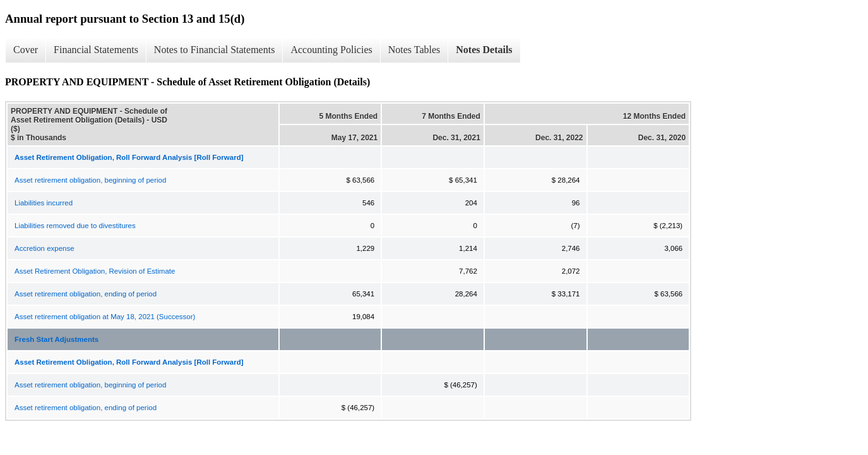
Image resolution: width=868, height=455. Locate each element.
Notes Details (484, 50)
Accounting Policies (331, 50)
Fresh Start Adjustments (56, 339)
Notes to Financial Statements (215, 50)
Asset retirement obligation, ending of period (86, 294)
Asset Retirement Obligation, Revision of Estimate (95, 271)
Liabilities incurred (44, 203)
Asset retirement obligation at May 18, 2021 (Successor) (105, 317)
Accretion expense (45, 248)
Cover (26, 50)
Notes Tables (414, 50)
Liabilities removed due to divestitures (75, 226)
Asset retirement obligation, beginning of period (90, 180)
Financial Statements (96, 50)
